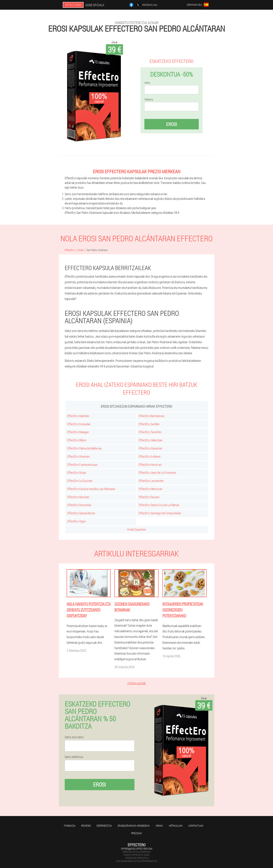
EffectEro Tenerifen (150, 432)
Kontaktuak (196, 826)
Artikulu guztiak (136, 683)
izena (147, 83)
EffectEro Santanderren (81, 513)
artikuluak (176, 826)
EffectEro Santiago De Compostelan (160, 513)
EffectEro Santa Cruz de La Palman (159, 505)
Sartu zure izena (74, 737)
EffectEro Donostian (79, 505)
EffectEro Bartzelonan (152, 416)
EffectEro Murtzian (78, 497)
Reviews (86, 826)
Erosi (172, 124)
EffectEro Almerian (78, 456)
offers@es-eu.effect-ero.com (137, 849)
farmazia (70, 826)
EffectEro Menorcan (151, 489)
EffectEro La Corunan (80, 481)
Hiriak (159, 826)
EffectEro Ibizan (77, 473)
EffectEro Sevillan (149, 424)
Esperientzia (104, 826)
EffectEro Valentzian (151, 440)
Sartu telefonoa (74, 757)
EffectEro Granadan (79, 424)
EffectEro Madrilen (78, 416)
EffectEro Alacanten (151, 448)
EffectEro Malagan (78, 432)
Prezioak (137, 833)
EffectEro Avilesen (150, 456)
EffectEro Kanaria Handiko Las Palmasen (91, 489)
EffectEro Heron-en (150, 465)
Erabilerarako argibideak (134, 826)
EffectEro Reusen (149, 497)
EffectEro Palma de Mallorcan (85, 448)
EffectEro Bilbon (77, 440)
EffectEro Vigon (77, 521)
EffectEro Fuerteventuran (82, 465)
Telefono (149, 100)
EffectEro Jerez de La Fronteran (157, 473)
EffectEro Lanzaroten (151, 481)
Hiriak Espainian (136, 529)
